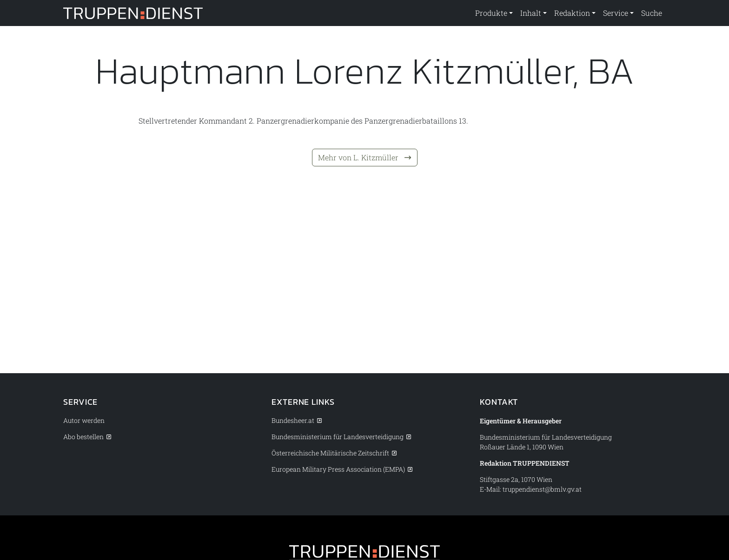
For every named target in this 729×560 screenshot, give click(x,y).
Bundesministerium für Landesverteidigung (338, 437)
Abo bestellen (83, 437)
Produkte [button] (491, 13)
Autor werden (84, 420)
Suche (652, 13)
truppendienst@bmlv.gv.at (542, 489)
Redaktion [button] (572, 13)
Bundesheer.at (293, 420)
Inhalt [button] (531, 13)
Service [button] (616, 13)
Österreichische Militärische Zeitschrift (330, 453)
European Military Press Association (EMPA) (338, 469)
